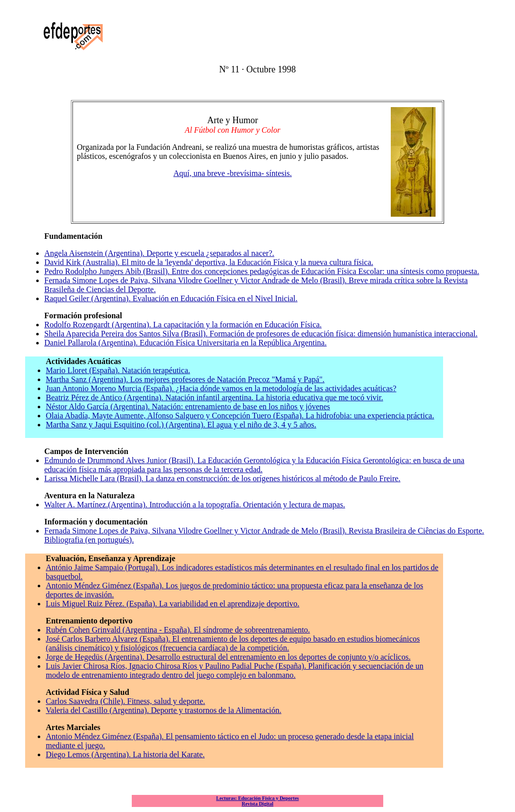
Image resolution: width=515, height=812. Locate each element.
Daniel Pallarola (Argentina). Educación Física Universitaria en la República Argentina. (185, 343)
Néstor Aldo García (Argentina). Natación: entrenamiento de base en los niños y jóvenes (188, 407)
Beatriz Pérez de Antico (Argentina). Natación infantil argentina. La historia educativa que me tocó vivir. (214, 397)
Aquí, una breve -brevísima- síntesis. (233, 173)
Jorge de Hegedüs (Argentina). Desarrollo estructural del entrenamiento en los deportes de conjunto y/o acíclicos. (228, 657)
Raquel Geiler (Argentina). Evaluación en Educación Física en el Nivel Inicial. (171, 298)
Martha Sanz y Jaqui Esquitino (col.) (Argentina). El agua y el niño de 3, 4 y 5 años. (181, 425)
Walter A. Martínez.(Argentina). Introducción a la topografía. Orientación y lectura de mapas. (195, 505)
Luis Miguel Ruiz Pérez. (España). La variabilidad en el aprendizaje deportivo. (173, 604)
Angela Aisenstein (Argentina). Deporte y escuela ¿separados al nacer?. (159, 253)
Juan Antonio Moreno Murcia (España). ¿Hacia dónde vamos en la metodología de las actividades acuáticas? (221, 388)
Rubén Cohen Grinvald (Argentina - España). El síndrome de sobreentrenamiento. (178, 630)
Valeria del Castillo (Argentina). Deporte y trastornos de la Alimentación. (163, 710)
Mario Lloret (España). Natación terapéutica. (118, 370)
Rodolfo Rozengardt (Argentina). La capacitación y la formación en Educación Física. (183, 325)
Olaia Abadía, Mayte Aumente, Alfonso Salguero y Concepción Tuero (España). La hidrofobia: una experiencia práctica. (240, 416)
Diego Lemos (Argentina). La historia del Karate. (125, 754)
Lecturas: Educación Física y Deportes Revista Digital (257, 801)
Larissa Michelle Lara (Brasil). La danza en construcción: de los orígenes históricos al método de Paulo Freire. (222, 478)
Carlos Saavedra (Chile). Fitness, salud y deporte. (125, 701)
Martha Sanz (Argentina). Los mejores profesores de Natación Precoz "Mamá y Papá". (185, 379)
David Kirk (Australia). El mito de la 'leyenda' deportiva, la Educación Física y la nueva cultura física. (209, 262)
